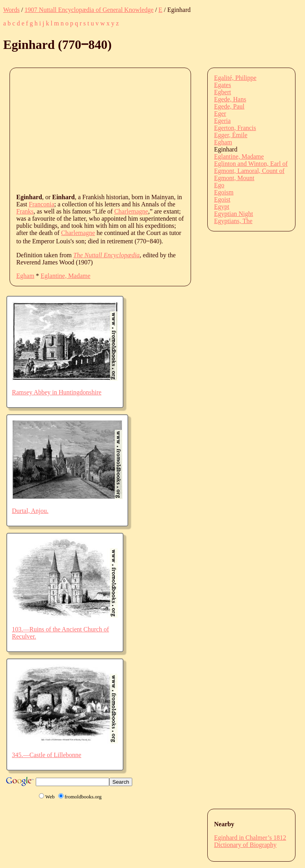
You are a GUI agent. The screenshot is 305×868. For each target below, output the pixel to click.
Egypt (222, 207)
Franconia (42, 204)
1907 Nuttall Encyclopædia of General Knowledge (89, 10)
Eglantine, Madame (65, 276)
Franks (25, 211)
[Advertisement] (161, 130)
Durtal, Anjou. (30, 511)
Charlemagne (131, 211)
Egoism (224, 192)
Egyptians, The (233, 221)
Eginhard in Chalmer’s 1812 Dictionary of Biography (250, 841)
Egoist (222, 199)
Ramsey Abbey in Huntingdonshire (57, 392)
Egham (25, 276)
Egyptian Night (234, 214)
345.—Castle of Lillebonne (47, 755)
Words (11, 10)
